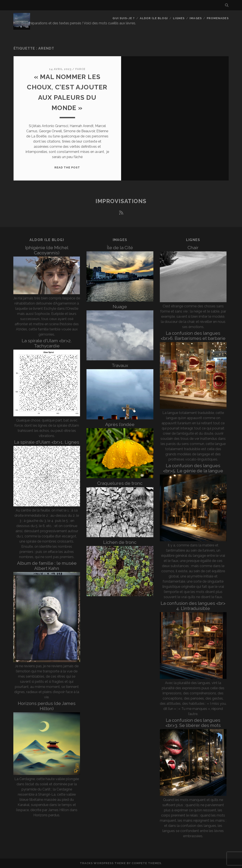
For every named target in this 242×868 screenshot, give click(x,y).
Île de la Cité (120, 248)
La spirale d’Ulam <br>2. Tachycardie (47, 343)
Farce (80, 69)
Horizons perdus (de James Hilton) (47, 706)
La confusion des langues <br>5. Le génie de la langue (193, 468)
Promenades (218, 18)
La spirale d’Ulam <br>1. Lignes (47, 442)
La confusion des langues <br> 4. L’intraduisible (193, 606)
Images (196, 18)
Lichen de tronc (120, 542)
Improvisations (121, 201)
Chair (193, 248)
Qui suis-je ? (124, 18)
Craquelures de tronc (120, 483)
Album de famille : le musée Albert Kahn (47, 566)
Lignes (179, 18)
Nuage (120, 307)
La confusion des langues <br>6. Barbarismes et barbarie (193, 336)
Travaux (120, 365)
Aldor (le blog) (154, 18)
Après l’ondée (120, 424)
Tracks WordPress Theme (103, 863)
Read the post (67, 167)
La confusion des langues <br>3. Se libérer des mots (193, 723)
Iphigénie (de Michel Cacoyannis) (47, 250)
